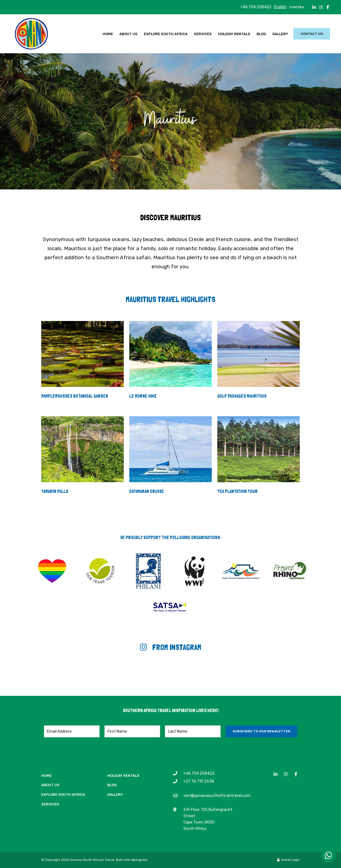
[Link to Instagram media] (34, 672)
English (280, 7)
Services (203, 34)
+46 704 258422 (256, 7)
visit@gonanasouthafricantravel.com (217, 796)
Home (108, 34)
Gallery (280, 34)
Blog (261, 34)
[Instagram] (321, 7)
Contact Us (312, 34)
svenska (297, 7)
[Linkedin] (314, 7)
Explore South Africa (166, 34)
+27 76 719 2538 (199, 781)
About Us (128, 34)
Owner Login (288, 860)
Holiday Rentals (234, 34)
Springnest (139, 860)
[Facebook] (328, 7)
